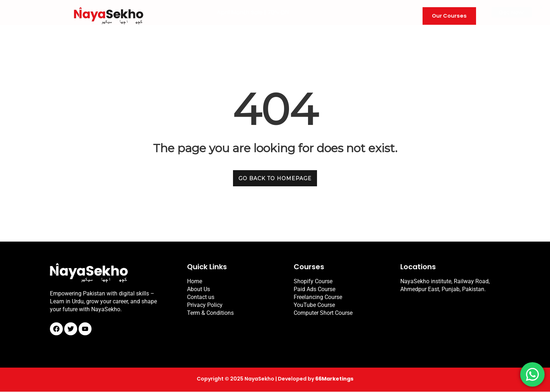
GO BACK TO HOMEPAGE (275, 178)
